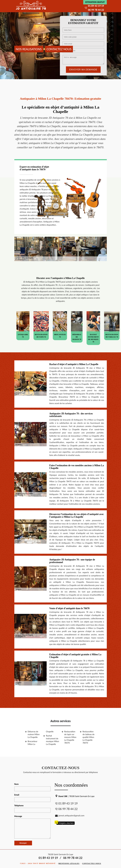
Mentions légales (69, 863)
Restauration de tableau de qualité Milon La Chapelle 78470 (89, 737)
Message (18, 816)
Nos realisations (29, 49)
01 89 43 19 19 (96, 6)
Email (17, 795)
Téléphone (19, 806)
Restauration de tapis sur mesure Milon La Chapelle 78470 (70, 737)
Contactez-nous (92, 863)
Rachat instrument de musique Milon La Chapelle (52, 740)
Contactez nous (59, 49)
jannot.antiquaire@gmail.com (69, 816)
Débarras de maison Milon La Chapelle (34, 734)
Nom (16, 784)
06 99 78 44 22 (96, 10)
